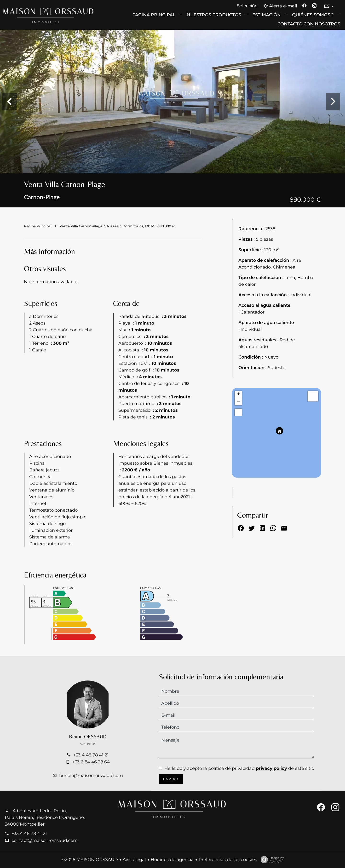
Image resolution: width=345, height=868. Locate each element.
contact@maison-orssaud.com (45, 840)
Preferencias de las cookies (228, 860)
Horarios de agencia (172, 860)
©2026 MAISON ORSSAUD (90, 860)
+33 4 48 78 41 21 (29, 834)
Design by (271, 860)
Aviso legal (134, 860)
